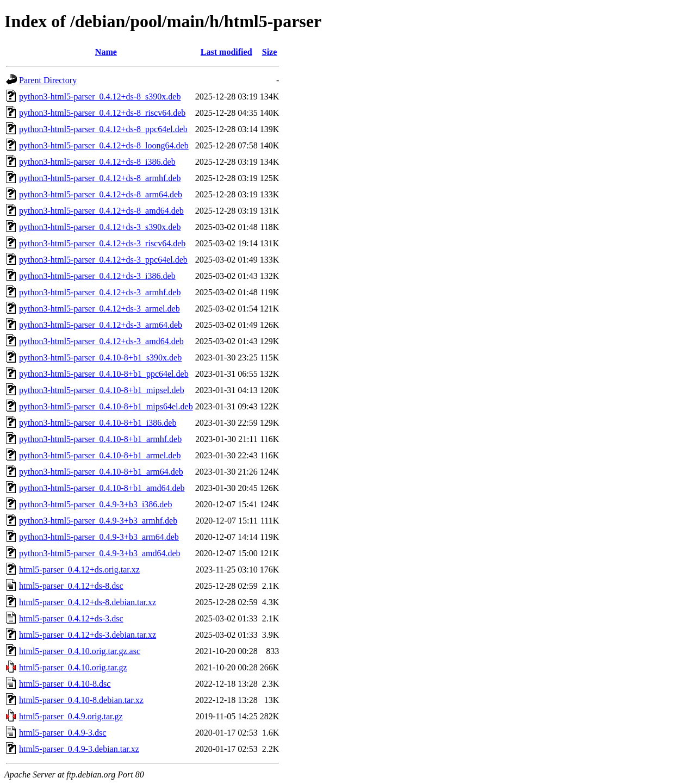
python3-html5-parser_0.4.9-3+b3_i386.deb (95, 504)
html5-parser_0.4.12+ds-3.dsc (71, 618)
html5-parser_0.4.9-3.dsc (63, 733)
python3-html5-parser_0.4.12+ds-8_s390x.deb (100, 97)
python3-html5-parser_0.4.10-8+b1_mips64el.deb (106, 406)
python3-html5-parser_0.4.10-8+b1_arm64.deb (101, 472)
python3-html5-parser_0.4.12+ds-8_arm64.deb (101, 194)
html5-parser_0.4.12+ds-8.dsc (71, 586)
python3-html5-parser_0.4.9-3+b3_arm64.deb (99, 537)
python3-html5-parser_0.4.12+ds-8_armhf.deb (100, 178)
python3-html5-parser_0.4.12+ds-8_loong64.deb (104, 145)
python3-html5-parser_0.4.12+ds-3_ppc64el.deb (103, 260)
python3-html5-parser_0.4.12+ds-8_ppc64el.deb (103, 129)
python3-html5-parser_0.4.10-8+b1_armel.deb (100, 455)
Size (270, 52)
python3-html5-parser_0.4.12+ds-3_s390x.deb (100, 227)
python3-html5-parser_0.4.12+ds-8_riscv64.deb (102, 113)
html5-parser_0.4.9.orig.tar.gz (71, 716)
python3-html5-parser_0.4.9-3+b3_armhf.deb (98, 521)
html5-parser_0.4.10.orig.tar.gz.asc (80, 651)
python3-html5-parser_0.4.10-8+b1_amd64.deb (102, 488)
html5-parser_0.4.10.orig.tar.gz (73, 667)
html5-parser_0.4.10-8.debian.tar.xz (81, 700)
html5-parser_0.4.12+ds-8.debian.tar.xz (88, 602)
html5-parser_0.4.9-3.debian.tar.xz (79, 749)
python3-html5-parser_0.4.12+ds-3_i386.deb (97, 276)
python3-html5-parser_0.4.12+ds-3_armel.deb (100, 309)
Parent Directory (48, 80)
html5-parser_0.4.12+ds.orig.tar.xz (79, 570)
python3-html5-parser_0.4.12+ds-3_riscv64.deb (102, 243)
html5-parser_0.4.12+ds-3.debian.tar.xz (88, 635)
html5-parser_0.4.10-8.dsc (65, 684)
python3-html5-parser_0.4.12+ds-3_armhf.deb (100, 292)
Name (106, 52)
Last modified (226, 52)
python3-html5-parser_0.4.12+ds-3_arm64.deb (101, 325)
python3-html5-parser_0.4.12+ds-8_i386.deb (97, 162)
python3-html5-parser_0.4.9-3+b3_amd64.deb (100, 553)
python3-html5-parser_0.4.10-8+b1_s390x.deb (100, 357)
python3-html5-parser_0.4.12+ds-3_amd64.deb (101, 341)
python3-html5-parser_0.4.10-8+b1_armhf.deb (100, 439)
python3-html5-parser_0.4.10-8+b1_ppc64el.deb (104, 374)
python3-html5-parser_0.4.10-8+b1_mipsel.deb (102, 390)
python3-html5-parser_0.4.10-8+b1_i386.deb (98, 423)
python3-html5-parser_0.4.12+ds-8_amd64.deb (101, 211)
